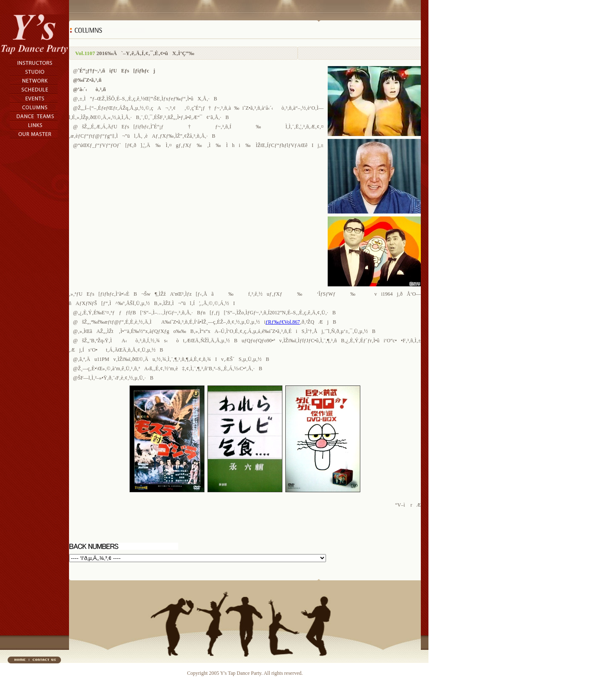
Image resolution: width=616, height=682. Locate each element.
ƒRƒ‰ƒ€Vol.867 (283, 322)
